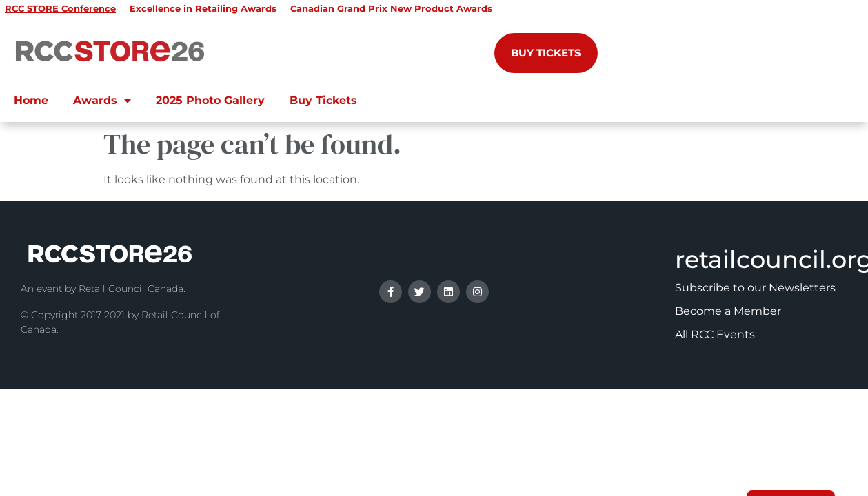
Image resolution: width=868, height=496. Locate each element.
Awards (102, 101)
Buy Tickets (323, 100)
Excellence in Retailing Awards (203, 8)
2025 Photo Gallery (210, 100)
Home (31, 100)
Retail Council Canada (131, 289)
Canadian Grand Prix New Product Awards (391, 8)
